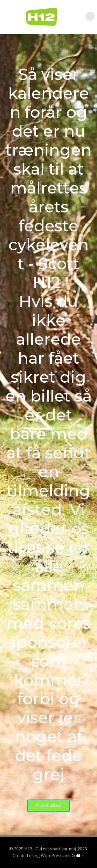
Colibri (78, 856)
